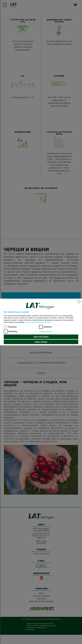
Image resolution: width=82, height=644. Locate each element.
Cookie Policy (45, 322)
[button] (46, 332)
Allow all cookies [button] (41, 337)
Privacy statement (32, 322)
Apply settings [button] (41, 342)
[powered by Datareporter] (79, 303)
